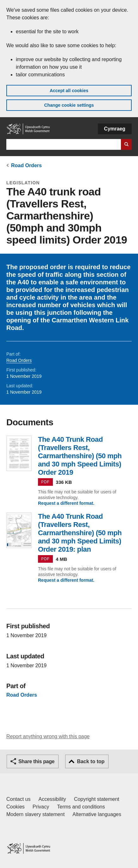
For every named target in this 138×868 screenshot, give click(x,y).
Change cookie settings (69, 105)
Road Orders (26, 165)
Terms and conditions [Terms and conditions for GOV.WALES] (81, 807)
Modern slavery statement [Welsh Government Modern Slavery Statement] (35, 814)
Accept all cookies (69, 91)
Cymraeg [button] (115, 129)
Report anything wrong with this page (48, 736)
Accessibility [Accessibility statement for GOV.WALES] (52, 799)
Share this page (36, 761)
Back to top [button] (91, 761)
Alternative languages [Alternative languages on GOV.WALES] (97, 814)
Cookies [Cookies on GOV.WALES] (16, 807)
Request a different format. (66, 503)
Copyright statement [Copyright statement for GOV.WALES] (97, 799)
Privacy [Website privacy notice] (41, 807)
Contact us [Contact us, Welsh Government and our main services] (18, 799)
